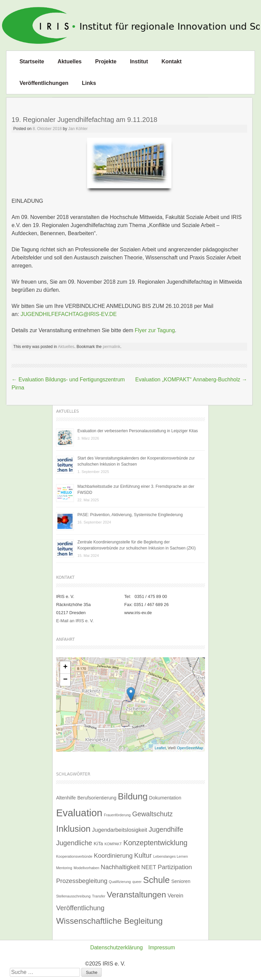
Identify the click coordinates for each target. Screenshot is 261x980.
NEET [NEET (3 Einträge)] (149, 867)
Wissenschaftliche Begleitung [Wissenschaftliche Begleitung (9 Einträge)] (109, 921)
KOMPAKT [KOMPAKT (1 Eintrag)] (113, 844)
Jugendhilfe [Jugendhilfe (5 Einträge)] (166, 829)
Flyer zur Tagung (155, 330)
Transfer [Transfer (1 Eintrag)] (99, 896)
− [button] (65, 680)
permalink (111, 347)
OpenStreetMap (190, 748)
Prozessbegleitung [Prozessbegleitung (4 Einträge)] (82, 881)
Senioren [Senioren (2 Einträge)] (181, 881)
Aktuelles (70, 61)
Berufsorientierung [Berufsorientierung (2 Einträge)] (97, 798)
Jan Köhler (78, 129)
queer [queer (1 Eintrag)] (137, 882)
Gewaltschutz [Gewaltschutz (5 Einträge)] (152, 814)
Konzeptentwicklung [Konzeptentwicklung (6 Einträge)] (155, 843)
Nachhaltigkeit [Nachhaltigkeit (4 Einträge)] (120, 867)
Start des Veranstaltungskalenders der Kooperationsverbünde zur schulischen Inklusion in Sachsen (136, 461)
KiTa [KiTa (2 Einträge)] (98, 844)
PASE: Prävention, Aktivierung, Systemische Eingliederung (130, 515)
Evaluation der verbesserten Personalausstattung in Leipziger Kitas (138, 431)
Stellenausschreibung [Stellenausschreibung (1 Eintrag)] (73, 896)
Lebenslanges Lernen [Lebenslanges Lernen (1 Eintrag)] (171, 856)
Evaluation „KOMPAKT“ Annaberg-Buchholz (191, 380)
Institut (139, 61)
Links (89, 83)
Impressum (162, 947)
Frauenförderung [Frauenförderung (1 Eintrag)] (117, 815)
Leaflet (160, 748)
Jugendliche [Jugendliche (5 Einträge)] (74, 843)
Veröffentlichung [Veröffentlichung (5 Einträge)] (80, 908)
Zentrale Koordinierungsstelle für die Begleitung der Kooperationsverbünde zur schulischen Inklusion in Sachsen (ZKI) (136, 545)
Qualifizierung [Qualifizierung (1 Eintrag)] (120, 882)
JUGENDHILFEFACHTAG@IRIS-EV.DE (69, 314)
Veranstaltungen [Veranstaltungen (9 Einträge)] (136, 895)
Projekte (106, 61)
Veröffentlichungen (44, 83)
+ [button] (65, 667)
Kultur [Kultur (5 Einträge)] (143, 855)
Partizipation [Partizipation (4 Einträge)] (175, 867)
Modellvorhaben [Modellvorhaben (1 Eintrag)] (86, 868)
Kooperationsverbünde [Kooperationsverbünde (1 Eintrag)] (74, 856)
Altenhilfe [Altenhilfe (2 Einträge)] (66, 798)
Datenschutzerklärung (116, 947)
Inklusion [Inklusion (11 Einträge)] (73, 829)
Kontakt (172, 61)
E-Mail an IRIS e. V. (75, 621)
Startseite (32, 61)
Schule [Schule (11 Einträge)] (156, 880)
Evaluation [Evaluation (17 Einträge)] (79, 813)
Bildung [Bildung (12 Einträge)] (133, 796)
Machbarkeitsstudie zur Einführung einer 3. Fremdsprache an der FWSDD (136, 489)
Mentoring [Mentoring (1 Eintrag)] (64, 868)
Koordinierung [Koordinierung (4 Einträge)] (113, 856)
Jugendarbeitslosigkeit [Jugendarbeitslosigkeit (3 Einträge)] (120, 830)
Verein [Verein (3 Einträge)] (175, 895)
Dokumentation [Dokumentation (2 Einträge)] (165, 798)
